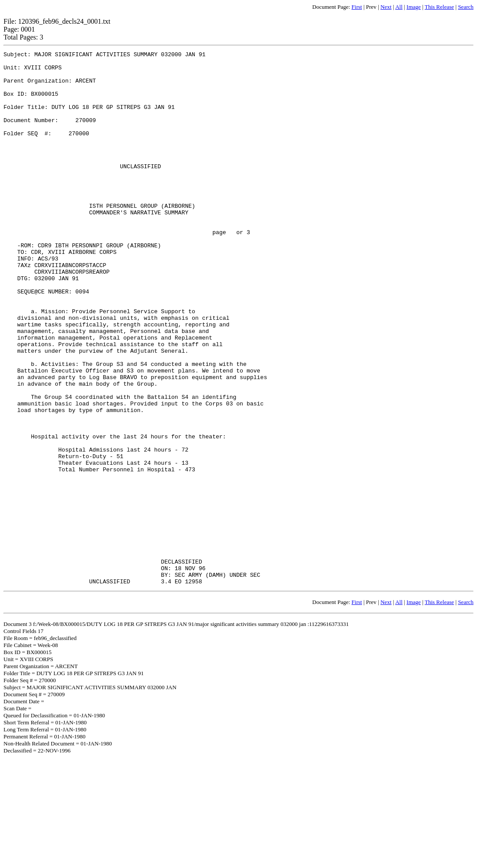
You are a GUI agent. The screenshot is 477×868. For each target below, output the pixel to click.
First (357, 7)
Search (466, 7)
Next (386, 7)
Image (413, 7)
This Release (439, 7)
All (399, 7)
